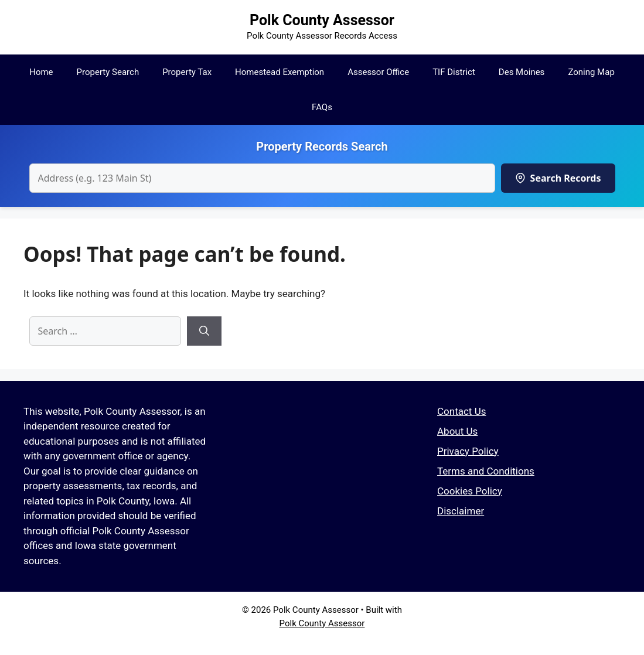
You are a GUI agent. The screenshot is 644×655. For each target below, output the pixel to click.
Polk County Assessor (322, 20)
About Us (457, 431)
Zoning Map (591, 72)
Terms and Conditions (486, 471)
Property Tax (187, 72)
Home (41, 72)
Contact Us (461, 411)
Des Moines (522, 72)
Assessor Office (378, 72)
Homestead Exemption (280, 72)
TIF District (454, 72)
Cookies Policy (470, 491)
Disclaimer (461, 511)
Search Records (558, 178)
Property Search (108, 72)
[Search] (204, 331)
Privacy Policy (468, 451)
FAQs (322, 107)
